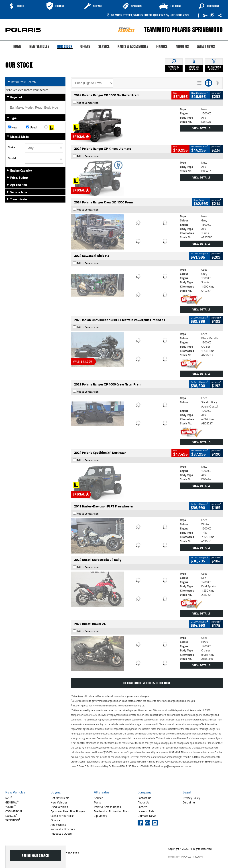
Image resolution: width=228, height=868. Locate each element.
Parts (97, 802)
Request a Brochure (63, 829)
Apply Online (58, 825)
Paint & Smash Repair (108, 807)
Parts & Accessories (133, 47)
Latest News (206, 47)
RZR (9, 798)
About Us (182, 47)
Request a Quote (61, 834)
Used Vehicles (59, 807)
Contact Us (144, 798)
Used (31, 127)
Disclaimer (189, 802)
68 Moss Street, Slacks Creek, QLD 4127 (136, 15)
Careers (142, 807)
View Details (201, 128)
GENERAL (12, 802)
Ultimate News (147, 816)
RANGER (11, 816)
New (13, 127)
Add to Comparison (88, 103)
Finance (162, 47)
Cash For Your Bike (62, 816)
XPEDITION (13, 820)
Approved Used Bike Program (69, 811)
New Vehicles (39, 47)
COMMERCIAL (14, 811)
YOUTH (10, 807)
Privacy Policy (191, 798)
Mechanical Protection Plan (111, 811)
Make (11, 147)
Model (12, 158)
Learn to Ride (146, 811)
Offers (85, 47)
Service (104, 47)
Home (17, 47)
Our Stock (65, 47)
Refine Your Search (22, 82)
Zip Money (100, 816)
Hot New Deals (60, 798)
